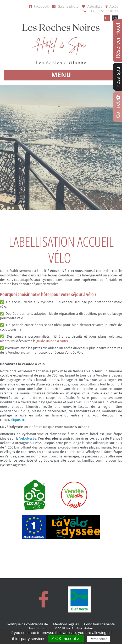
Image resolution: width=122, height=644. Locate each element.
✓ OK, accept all (66, 639)
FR (107, 18)
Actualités (92, 6)
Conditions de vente (99, 624)
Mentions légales (66, 624)
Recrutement (39, 629)
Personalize (98, 639)
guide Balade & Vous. (52, 341)
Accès (112, 6)
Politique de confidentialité (28, 624)
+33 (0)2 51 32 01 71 (101, 11)
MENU (61, 75)
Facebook (39, 6)
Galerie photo (65, 6)
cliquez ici (18, 420)
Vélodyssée (28, 438)
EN (115, 18)
